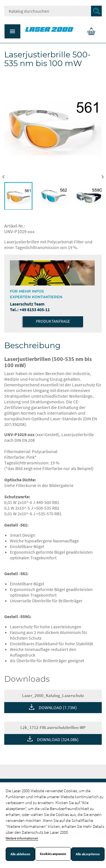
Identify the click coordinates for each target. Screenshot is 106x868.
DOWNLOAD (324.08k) (58, 739)
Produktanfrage (53, 321)
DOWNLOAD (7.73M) (58, 707)
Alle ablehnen (20, 854)
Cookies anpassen (53, 854)
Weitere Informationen (22, 838)
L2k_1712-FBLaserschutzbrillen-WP (53, 727)
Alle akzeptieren (88, 854)
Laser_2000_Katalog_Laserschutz (53, 695)
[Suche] (53, 11)
